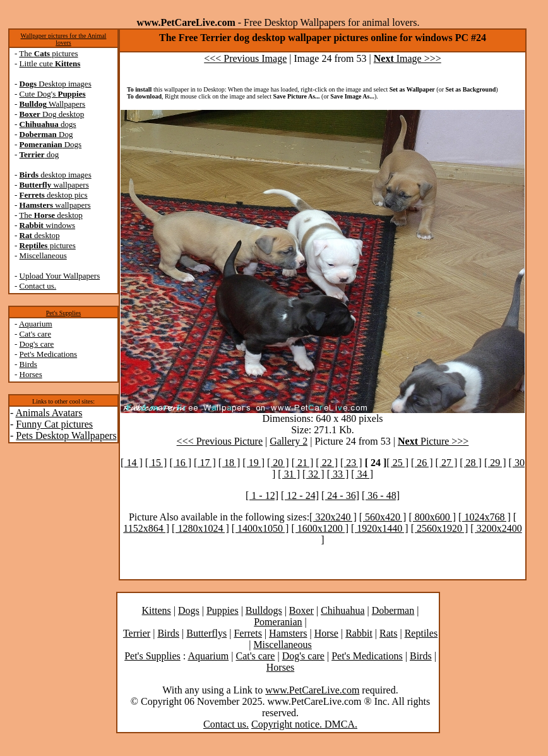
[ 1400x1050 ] (260, 528)
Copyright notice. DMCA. (304, 724)
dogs (48, 124)
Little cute (50, 63)
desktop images (56, 175)
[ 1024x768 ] (485, 517)
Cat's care (35, 334)
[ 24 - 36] (340, 495)
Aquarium (36, 324)
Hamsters (288, 633)
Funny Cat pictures (54, 424)
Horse (326, 633)
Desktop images (56, 84)
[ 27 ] (447, 463)
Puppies (223, 610)
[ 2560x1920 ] (440, 528)
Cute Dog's (53, 94)
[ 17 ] (205, 463)
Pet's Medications (49, 354)
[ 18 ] (229, 463)
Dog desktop (52, 114)
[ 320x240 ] (333, 517)
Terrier (137, 633)
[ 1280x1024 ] (200, 528)
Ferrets (247, 633)
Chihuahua (342, 610)
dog (39, 154)
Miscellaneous (43, 255)
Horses (31, 374)
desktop (40, 235)
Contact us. (38, 286)
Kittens (157, 610)
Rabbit (359, 633)
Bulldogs (264, 610)
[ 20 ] (278, 463)
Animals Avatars (49, 413)
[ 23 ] (351, 463)
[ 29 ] (495, 463)
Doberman (393, 610)
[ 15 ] (156, 463)
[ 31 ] (289, 474)
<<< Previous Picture (220, 441)
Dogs (51, 144)
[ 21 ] (303, 463)
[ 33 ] (338, 474)
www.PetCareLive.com (312, 690)
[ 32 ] (313, 474)
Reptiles (421, 633)
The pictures (48, 53)
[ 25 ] (397, 463)
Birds (28, 364)
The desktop (51, 215)
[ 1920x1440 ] (380, 528)
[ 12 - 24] (300, 495)
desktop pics (54, 195)
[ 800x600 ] (432, 517)
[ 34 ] (362, 474)
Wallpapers (53, 104)
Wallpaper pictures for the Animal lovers (64, 39)
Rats (388, 633)
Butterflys (206, 633)
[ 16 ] (180, 463)
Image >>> (408, 58)
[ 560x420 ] (383, 517)
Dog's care (37, 344)
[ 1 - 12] (262, 495)
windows (48, 225)
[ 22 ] (327, 463)
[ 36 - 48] (381, 495)
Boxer (301, 610)
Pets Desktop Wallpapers (66, 435)
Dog (46, 134)
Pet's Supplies (63, 313)
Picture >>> (433, 441)
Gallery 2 (289, 441)
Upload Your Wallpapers (60, 276)
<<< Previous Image (245, 58)
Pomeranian (278, 622)
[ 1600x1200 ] (320, 528)
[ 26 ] (422, 463)
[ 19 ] (253, 463)
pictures (48, 245)
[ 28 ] (471, 463)
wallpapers (54, 185)
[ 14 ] (132, 463)
